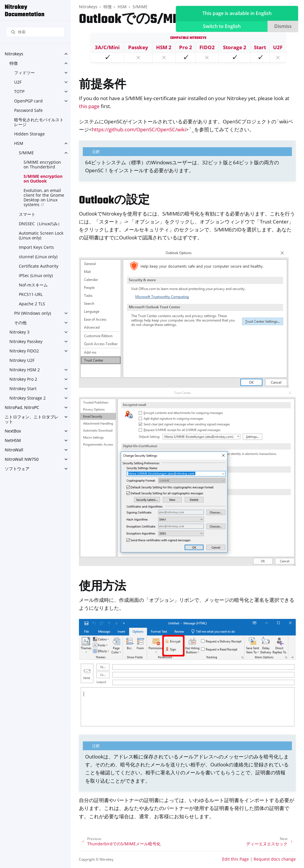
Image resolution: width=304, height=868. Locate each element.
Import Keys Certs (36, 247)
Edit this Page (236, 859)
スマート (27, 214)
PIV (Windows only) (33, 313)
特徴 (14, 63)
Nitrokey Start (23, 389)
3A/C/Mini (107, 47)
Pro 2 (186, 47)
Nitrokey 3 (19, 332)
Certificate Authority (39, 266)
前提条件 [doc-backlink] (103, 85)
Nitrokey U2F (22, 360)
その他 (20, 323)
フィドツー (24, 73)
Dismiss (283, 26)
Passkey (138, 47)
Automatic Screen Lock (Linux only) (41, 235)
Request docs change (275, 859)
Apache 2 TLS (32, 304)
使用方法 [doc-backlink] (103, 587)
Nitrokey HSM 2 (25, 370)
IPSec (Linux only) (36, 275)
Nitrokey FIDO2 (24, 351)
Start (260, 47)
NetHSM (13, 440)
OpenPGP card (28, 101)
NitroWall (14, 450)
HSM (19, 143)
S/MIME (26, 153)
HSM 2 (164, 47)
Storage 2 (235, 47)
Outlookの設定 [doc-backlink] (114, 201)
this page (89, 106)
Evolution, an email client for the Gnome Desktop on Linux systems (44, 197)
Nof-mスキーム (33, 285)
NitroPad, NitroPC (22, 407)
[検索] (35, 32)
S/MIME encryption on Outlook (43, 179)
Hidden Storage (29, 134)
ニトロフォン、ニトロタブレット (32, 419)
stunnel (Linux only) (38, 257)
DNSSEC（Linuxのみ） (40, 224)
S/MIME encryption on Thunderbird (42, 164)
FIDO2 (207, 47)
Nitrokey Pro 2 (23, 379)
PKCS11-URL (31, 294)
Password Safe (28, 110)
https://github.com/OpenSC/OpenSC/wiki (139, 129)
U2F (18, 82)
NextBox (13, 431)
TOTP (19, 91)
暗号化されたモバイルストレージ (39, 122)
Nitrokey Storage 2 (28, 398)
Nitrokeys (14, 54)
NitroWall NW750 (22, 459)
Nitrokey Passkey (26, 341)
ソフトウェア (17, 469)
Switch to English (222, 26)
